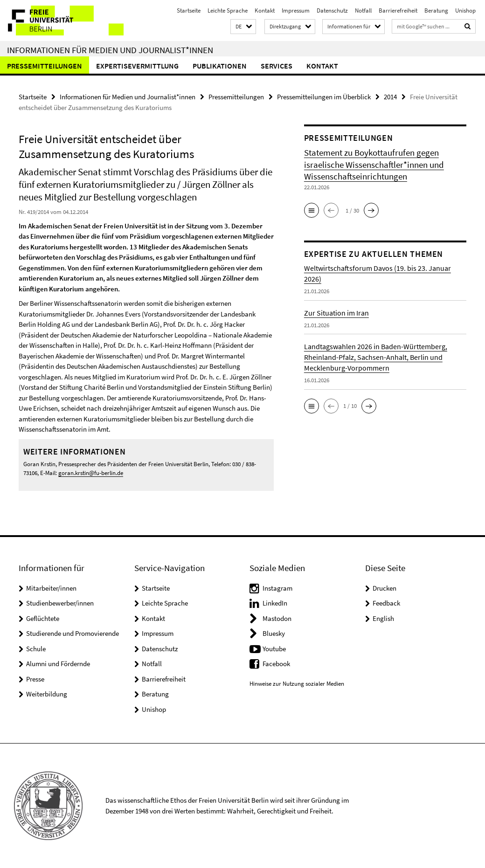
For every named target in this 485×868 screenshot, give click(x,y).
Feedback (386, 603)
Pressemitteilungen (45, 66)
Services (277, 66)
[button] (243, 27)
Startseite (189, 10)
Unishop (465, 10)
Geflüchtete (43, 618)
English (383, 618)
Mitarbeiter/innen (51, 588)
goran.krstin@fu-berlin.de (91, 473)
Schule (36, 649)
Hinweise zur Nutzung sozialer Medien (297, 684)
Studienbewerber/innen (60, 603)
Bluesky (274, 633)
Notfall (363, 10)
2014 (390, 97)
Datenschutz (332, 10)
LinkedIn (275, 603)
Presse (35, 679)
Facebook (276, 664)
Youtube (274, 649)
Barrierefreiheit (398, 10)
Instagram (277, 588)
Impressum (296, 10)
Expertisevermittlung (137, 66)
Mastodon (277, 618)
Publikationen (220, 66)
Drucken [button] (385, 588)
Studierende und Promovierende (73, 633)
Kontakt (265, 10)
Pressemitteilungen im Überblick (324, 97)
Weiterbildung (47, 694)
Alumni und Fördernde (58, 664)
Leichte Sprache (228, 10)
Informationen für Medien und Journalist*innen (110, 50)
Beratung (436, 10)
